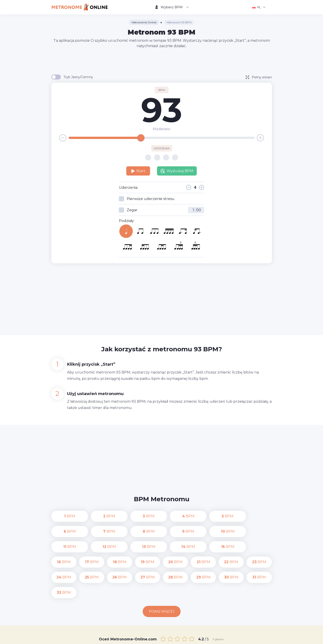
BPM (64, 516)
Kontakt (175, 637)
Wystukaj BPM (177, 171)
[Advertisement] (161, 61)
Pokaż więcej (162, 581)
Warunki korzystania (238, 637)
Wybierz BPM (172, 7)
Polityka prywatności (202, 637)
